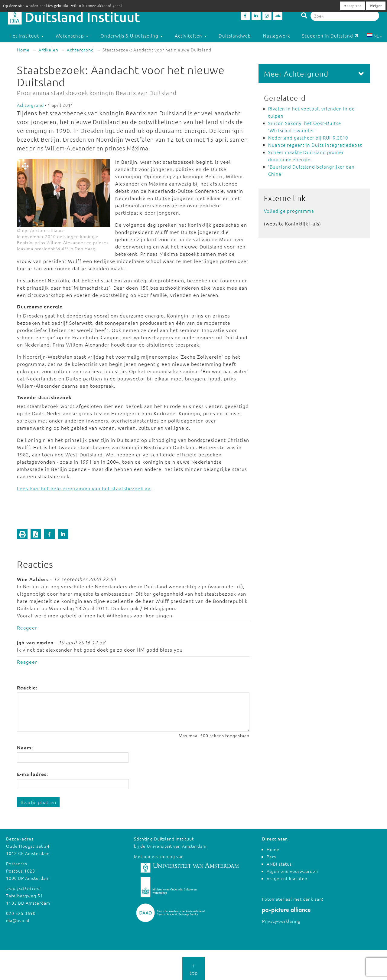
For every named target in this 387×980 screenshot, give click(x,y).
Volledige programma (289, 211)
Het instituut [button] (26, 36)
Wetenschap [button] (72, 36)
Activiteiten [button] (191, 36)
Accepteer (353, 6)
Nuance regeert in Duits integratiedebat (315, 145)
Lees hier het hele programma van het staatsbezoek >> (84, 488)
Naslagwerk (276, 36)
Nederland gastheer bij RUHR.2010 (308, 138)
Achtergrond (80, 50)
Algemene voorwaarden (292, 871)
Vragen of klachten (287, 878)
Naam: (25, 747)
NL (374, 36)
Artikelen (48, 50)
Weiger (376, 6)
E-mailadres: (33, 774)
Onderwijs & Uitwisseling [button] (132, 36)
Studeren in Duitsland (330, 36)
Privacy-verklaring (281, 921)
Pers (271, 857)
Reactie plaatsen (38, 802)
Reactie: (27, 687)
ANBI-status (279, 864)
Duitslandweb (235, 36)
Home (23, 50)
